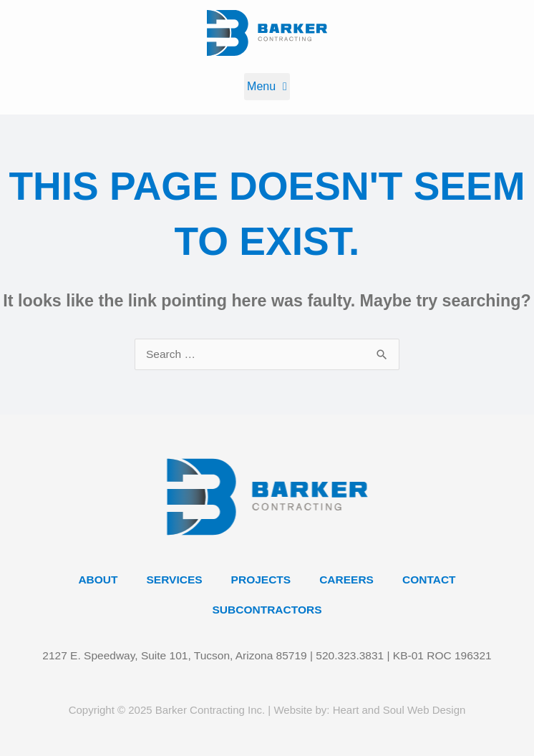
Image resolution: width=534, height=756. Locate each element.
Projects (261, 580)
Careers (346, 580)
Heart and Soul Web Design (399, 710)
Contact (429, 580)
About (98, 580)
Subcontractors (267, 610)
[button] (267, 87)
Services (175, 580)
